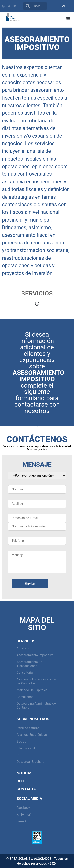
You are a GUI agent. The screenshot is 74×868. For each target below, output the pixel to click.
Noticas (25, 773)
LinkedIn (22, 821)
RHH (20, 781)
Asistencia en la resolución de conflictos (36, 681)
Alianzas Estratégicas (32, 735)
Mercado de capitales (32, 690)
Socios (21, 742)
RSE (19, 755)
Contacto (26, 789)
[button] (68, 19)
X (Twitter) (24, 814)
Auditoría (23, 648)
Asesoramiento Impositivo (35, 655)
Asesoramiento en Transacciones (29, 664)
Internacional (26, 748)
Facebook (23, 808)
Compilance (25, 697)
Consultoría (25, 673)
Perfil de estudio (28, 728)
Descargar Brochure (30, 762)
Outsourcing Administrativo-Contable (36, 706)
